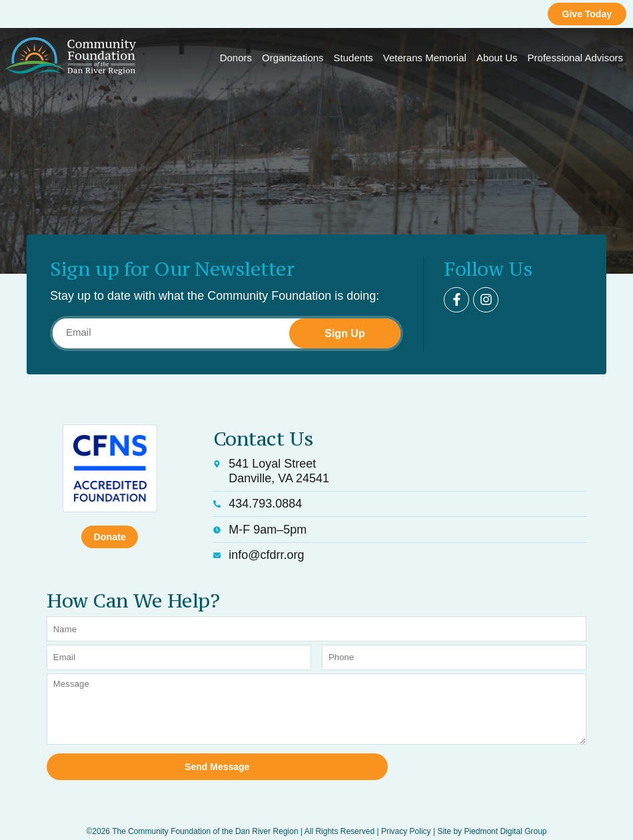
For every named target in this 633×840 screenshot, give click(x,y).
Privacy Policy (406, 815)
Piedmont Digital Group (505, 815)
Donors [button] (236, 58)
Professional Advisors (575, 58)
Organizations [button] (293, 58)
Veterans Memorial (425, 58)
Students (353, 58)
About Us (497, 58)
